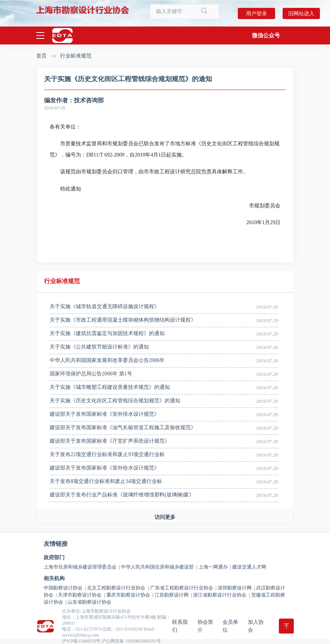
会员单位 (230, 626)
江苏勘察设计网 (173, 595)
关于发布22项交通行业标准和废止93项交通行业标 (107, 454)
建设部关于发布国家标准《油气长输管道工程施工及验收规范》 (123, 428)
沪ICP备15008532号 (81, 641)
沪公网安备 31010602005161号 (131, 641)
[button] (266, 35)
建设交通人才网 (249, 567)
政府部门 (54, 558)
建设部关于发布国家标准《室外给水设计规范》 (105, 468)
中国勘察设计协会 (65, 588)
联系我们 (180, 626)
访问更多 (165, 517)
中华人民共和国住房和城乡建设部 (159, 567)
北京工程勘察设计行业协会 (118, 588)
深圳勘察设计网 (236, 588)
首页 (41, 56)
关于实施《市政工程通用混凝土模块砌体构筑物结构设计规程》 (123, 320)
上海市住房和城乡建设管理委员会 (82, 567)
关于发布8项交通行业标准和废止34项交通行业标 (106, 481)
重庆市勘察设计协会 (130, 595)
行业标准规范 (76, 56)
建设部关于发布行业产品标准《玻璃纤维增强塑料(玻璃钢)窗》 (122, 495)
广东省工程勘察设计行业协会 (183, 588)
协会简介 (205, 626)
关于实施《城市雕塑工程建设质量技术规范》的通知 (110, 387)
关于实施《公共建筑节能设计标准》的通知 (99, 347)
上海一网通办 (215, 567)
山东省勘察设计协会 (89, 602)
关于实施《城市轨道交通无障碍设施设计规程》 (105, 306)
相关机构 (54, 579)
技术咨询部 (89, 100)
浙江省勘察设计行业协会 (221, 595)
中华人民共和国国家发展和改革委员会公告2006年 (107, 360)
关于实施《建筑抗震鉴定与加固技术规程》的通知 (107, 333)
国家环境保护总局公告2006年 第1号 (91, 374)
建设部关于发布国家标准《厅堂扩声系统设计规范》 (110, 441)
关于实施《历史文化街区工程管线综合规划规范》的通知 (115, 401)
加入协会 (256, 626)
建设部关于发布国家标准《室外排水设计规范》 (105, 414)
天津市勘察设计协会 (81, 595)
